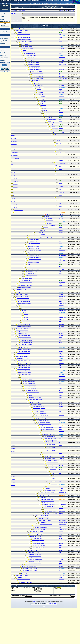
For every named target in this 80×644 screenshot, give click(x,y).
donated (34, 601)
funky (60, 365)
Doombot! (61, 112)
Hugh (60, 201)
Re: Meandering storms (19, 213)
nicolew (60, 538)
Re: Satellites (41, 91)
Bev (59, 155)
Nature (24, 572)
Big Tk (60, 166)
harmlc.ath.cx (61, 462)
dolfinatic (60, 470)
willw (60, 510)
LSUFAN (60, 552)
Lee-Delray (61, 298)
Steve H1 (60, 183)
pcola (60, 344)
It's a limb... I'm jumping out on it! (29, 567)
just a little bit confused (25, 43)
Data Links (3, 52)
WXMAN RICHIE (62, 133)
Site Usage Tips (4, 54)
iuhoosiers (61, 30)
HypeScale (3, 26)
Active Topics (58, 6)
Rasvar (60, 278)
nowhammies (61, 43)
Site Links (3, 51)
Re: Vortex (45, 109)
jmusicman (61, 54)
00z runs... (52, 125)
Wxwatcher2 (61, 158)
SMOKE (60, 149)
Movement (47, 489)
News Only (3, 15)
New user (44, 7)
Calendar (61, 7)
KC (59, 565)
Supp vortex (49, 222)
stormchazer (61, 458)
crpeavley (61, 294)
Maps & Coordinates (5, 37)
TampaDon (61, 330)
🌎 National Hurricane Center (5, 69)
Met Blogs (3, 16)
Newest (6, 31)
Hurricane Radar (4, 45)
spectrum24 (61, 404)
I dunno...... (31, 396)
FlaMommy (61, 231)
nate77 (60, 110)
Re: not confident (15, 147)
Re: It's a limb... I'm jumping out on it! (31, 568)
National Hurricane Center (51, 604)
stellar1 (60, 341)
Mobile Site (3, 60)
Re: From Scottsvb (39, 86)
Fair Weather (61, 326)
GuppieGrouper (62, 152)
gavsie (60, 68)
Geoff (60, 204)
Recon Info (3, 42)
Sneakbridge (61, 364)
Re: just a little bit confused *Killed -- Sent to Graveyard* (40, 238)
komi (60, 91)
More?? (49, 121)
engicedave (61, 465)
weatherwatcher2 (62, 64)
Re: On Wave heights (51, 119)
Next (69, 10)
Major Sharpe (61, 357)
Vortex (43, 107)
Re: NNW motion (48, 114)
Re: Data (30, 266)
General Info (4, 49)
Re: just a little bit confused (27, 45)
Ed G (60, 189)
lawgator (60, 572)
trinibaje (60, 542)
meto (60, 412)
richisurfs (60, 39)
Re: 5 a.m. (13, 170)
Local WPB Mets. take (49, 457)
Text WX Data (4, 56)
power (21, 305)
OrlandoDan (61, 172)
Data (29, 264)
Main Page (3, 13)
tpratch (60, 245)
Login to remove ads (5, 71)
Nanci (60, 474)
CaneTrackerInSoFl (63, 519)
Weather (49, 464)
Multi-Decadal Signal (63, 78)
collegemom (61, 61)
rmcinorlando (61, 415)
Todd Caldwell (61, 319)
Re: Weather (51, 466)
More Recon (4, 43)
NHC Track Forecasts (53, 467)
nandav (60, 284)
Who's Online (50, 7)
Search (3, 20)
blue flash (61, 335)
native (60, 385)
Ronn (60, 408)
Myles (60, 339)
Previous (61, 10)
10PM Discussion (36, 80)
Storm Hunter (61, 48)
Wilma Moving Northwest (18, 29)
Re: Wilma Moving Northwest (22, 31)
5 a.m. (55, 133)
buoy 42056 (41, 100)
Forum (2, 31)
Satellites (39, 89)
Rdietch (60, 236)
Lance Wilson (61, 333)
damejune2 (61, 508)
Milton (48, 3)
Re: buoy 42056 (43, 102)
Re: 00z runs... (54, 126)
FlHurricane (5, 6)
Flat (73, 10)
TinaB (60, 367)
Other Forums (48, 6)
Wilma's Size (16, 181)
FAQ (54, 7)
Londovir (60, 429)
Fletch (60, 346)
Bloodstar (61, 472)
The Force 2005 (62, 57)
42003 (24, 50)
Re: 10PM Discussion (38, 82)
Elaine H (60, 59)
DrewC (60, 66)
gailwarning (61, 332)
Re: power (22, 307)
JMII (59, 73)
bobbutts (60, 227)
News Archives (4, 18)
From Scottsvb (37, 84)
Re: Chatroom (54, 474)
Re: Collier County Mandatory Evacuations (35, 565)
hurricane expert (62, 291)
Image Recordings (5, 39)
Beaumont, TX (62, 296)
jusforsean (61, 517)
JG (59, 75)
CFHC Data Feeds (5, 57)
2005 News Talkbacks (21, 11)
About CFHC (4, 59)
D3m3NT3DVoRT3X (63, 520)
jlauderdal (61, 186)
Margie (60, 34)
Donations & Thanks (5, 33)
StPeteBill (13, 14)
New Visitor (9, 4)
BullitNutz (61, 128)
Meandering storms (18, 210)
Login (3, 4)
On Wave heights (50, 117)
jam (59, 135)
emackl (60, 169)
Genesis (60, 50)
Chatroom (53, 472)
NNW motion (46, 112)
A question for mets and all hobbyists (40, 75)
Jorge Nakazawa (62, 307)
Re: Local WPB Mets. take (51, 458)
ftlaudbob (60, 38)
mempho (60, 328)
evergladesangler (62, 289)
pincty (60, 413)
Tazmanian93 (61, 85)
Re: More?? (51, 123)
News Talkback (14, 11)
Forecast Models (4, 40)
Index (66, 10)
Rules (57, 7)
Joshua (60, 577)
